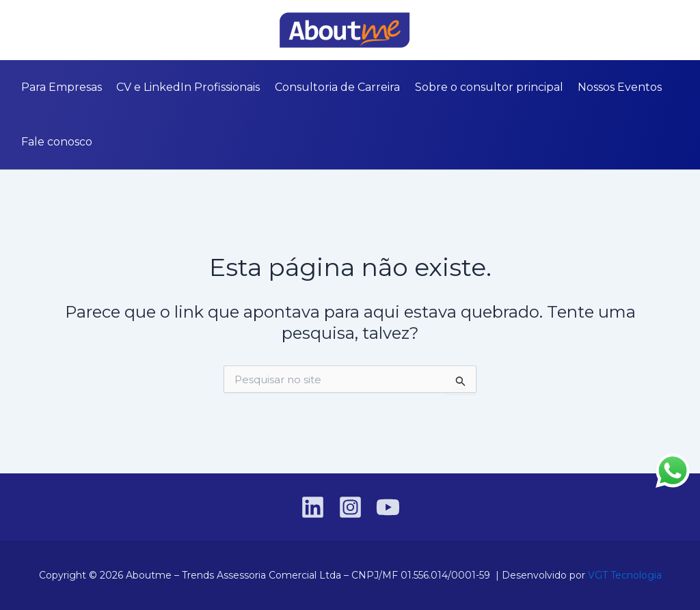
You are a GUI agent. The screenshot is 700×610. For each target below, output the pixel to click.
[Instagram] (40, 31)
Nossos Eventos (615, 87)
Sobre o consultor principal (485, 87)
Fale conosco (56, 142)
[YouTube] (61, 31)
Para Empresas (61, 87)
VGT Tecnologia (625, 575)
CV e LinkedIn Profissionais (187, 87)
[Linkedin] (20, 31)
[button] (680, 30)
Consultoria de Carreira (335, 87)
